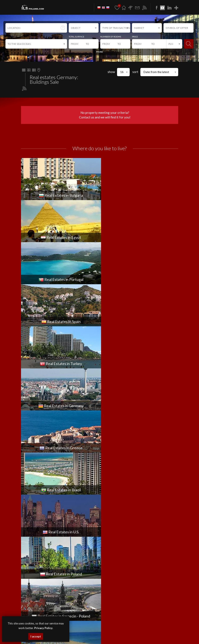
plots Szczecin (153, 628)
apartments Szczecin (79, 628)
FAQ (102, 526)
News (103, 498)
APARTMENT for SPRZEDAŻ (116, 445)
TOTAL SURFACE (76, 37)
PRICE (135, 37)
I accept (36, 636)
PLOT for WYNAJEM (32, 521)
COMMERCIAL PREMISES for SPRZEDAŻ (123, 450)
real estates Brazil (123, 637)
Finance (104, 512)
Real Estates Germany (79, 637)
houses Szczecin (100, 628)
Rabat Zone (107, 531)
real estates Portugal (159, 633)
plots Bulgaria (120, 633)
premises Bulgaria (84, 633)
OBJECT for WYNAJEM (34, 517)
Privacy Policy (125, 595)
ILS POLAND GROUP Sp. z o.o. (113, 564)
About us (105, 507)
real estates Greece (102, 637)
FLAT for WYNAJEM (32, 507)
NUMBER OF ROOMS (111, 37)
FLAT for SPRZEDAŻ (111, 454)
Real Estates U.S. (142, 637)
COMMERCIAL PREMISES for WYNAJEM (44, 502)
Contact (105, 517)
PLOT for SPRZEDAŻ (111, 469)
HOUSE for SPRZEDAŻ (113, 459)
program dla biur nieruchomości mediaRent (99, 604)
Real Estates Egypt (138, 633)
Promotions (107, 502)
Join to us (106, 521)
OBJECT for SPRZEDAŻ (113, 464)
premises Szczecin (118, 628)
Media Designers (110, 608)
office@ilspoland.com (35, 462)
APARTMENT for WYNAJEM (37, 498)
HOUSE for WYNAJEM (34, 512)
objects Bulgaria (103, 633)
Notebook (106, 535)
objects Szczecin (137, 628)
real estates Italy (160, 637)
